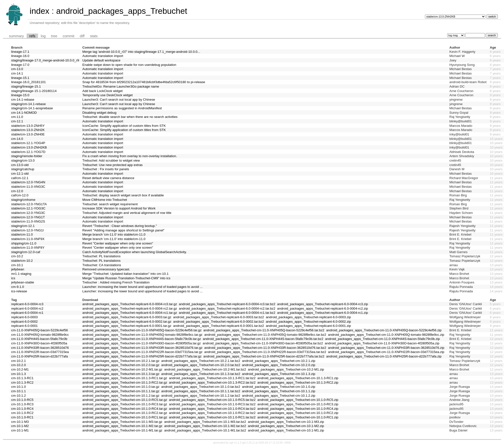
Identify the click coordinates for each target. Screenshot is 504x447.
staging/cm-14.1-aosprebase (32, 108)
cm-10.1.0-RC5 (22, 400)
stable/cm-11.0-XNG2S (28, 221)
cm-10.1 (17, 265)
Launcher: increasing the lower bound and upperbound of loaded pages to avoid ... (143, 287)
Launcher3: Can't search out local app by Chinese (119, 100)
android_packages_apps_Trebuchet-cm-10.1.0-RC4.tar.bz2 (212, 409)
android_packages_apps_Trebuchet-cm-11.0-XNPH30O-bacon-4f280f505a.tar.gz (142, 343)
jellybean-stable (23, 282)
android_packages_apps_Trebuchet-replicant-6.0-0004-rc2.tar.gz (130, 308)
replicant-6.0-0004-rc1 (27, 313)
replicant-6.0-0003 (24, 317)
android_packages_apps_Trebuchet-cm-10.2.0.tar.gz (121, 365)
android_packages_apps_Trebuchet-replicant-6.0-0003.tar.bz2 (219, 317)
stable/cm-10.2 (22, 261)
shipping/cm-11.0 (24, 243)
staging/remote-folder (27, 156)
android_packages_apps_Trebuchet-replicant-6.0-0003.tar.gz (127, 317)
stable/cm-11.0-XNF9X (28, 239)
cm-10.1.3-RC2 (22, 382)
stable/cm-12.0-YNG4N (28, 182)
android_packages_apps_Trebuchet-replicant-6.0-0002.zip (308, 322)
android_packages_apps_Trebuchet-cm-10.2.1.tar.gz (121, 361)
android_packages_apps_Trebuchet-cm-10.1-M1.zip (286, 430)
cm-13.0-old (20, 165)
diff (82, 36)
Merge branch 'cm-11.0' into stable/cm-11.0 (114, 234)
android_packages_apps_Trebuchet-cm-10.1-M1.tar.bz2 (205, 430)
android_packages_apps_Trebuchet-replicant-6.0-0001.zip (308, 326)
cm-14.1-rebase (23, 100)
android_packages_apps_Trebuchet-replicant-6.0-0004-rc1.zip (323, 313)
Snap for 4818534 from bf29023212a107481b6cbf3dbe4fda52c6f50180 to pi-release (144, 82)
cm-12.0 (17, 191)
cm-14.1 (17, 73)
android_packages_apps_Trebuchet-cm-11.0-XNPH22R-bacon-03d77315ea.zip (386, 352)
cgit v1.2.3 (235, 443)
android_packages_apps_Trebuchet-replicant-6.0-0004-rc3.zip (323, 304)
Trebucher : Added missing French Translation (116, 282)
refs (32, 36)
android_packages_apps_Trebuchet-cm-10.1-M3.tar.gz (122, 422)
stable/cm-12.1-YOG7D (28, 152)
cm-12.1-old (20, 174)
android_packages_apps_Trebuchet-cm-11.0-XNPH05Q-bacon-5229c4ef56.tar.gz (142, 330)
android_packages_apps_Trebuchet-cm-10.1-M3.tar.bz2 (205, 422)
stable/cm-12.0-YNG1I (27, 230)
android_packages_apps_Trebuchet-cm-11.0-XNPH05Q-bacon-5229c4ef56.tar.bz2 (264, 330)
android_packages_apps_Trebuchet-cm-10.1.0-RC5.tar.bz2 (212, 400)
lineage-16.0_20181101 (28, 82)
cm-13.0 (17, 69)
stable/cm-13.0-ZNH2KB (29, 147)
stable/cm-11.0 (22, 234)
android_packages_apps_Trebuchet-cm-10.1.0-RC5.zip (298, 400)
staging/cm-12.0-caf (26, 252)
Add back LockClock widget (103, 91)
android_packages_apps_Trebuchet (122, 11)
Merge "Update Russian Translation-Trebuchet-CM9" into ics (126, 278)
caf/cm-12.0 (20, 195)
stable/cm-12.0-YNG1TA (29, 204)
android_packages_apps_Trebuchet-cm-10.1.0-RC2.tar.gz (125, 413)
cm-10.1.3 (18, 374)
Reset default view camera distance (108, 178)
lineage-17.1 (20, 52)
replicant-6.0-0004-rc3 (27, 304)
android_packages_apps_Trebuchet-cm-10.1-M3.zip (286, 422)
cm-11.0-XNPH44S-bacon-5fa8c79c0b (39, 339)
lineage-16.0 (20, 56)
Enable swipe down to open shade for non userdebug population (129, 65)
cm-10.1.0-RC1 (22, 417)
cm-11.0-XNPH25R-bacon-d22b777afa (40, 356)
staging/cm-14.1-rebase (28, 104)
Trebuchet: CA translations (102, 265)
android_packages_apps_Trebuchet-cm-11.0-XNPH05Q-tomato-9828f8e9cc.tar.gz (142, 335)
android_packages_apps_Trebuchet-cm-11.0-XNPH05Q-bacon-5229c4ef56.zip (384, 330)
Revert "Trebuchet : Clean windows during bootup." (120, 226)
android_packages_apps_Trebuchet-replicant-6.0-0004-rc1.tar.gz (130, 313)
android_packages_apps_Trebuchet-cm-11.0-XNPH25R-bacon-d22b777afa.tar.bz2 (264, 356)
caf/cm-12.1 (20, 178)
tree (54, 36)
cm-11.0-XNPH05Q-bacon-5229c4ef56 (40, 330)
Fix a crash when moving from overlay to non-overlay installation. (130, 156)
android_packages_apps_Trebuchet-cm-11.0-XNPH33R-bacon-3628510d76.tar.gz (142, 348)
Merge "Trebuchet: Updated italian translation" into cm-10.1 (126, 274)
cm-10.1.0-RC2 (22, 413)
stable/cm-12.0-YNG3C (28, 213)
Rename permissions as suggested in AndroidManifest (122, 108)
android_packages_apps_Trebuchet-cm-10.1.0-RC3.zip (298, 404)
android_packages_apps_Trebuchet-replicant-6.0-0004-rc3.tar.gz (130, 304)
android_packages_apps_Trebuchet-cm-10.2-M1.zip (286, 369)
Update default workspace (101, 60)
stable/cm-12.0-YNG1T (28, 217)
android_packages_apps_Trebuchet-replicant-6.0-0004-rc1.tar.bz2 (227, 313)
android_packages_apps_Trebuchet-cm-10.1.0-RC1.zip (298, 417)
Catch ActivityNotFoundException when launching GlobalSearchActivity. (135, 252)
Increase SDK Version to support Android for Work (119, 208)
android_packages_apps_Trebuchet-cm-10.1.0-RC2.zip (298, 413)
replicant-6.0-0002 (24, 322)
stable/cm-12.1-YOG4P (28, 143)
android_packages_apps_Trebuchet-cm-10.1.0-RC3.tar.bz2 (212, 404)
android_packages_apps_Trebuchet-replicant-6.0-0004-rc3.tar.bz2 (227, 304)
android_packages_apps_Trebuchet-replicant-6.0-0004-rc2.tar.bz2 (227, 308)
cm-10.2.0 (18, 365)
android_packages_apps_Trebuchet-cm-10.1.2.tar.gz (121, 396)
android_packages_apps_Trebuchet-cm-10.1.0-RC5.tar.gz (125, 400)
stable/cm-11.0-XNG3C (28, 187)
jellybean (18, 269)
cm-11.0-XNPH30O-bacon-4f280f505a (39, 343)
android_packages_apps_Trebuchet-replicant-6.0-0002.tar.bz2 (219, 322)
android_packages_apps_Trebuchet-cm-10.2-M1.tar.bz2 (205, 369)
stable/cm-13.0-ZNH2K (28, 130)
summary (16, 36)
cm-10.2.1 (18, 361)
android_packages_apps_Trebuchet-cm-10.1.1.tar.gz (121, 391)
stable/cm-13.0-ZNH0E (28, 134)
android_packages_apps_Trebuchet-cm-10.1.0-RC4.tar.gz (125, 409)
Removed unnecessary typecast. (106, 269)
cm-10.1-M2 (20, 426)
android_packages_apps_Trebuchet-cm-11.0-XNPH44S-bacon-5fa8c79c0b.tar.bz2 (263, 339)
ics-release (19, 291)
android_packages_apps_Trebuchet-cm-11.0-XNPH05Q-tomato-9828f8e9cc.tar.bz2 (265, 335)
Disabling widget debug (100, 113)
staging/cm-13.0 (23, 160)
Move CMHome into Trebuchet (105, 200)
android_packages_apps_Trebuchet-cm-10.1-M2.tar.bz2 (205, 426)
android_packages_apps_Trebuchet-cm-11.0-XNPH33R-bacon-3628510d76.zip (386, 348)
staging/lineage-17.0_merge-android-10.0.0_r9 (45, 60)
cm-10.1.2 (18, 396)
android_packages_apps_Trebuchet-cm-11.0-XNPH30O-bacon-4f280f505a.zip (382, 343)
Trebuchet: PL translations (102, 256)
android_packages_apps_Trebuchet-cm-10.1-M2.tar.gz (122, 426)
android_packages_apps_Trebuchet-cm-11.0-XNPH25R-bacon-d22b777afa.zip (384, 356)
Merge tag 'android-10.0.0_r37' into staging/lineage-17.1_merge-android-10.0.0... (141, 52)
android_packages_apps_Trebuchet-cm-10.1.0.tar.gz (121, 387)
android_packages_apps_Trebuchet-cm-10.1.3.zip (279, 374)
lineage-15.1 (20, 78)
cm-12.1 (17, 121)
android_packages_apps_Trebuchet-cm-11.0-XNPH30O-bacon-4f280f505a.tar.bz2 (263, 343)
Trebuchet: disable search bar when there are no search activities (130, 117)
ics (13, 278)
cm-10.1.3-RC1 (22, 378)
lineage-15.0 (20, 95)
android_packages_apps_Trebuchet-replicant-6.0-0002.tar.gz (127, 322)
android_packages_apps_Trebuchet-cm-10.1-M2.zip (286, 426)
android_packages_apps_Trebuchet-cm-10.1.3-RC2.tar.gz (125, 382)
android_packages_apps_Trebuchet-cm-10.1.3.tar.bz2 (201, 374)
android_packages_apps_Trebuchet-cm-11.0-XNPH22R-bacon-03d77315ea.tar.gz (142, 352)
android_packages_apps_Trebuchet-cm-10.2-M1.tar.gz (122, 369)
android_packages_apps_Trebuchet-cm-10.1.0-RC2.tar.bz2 (212, 413)
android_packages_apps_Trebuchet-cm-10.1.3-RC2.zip (298, 382)
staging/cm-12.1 (23, 226)
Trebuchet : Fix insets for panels (106, 169)
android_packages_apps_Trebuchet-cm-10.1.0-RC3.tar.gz (125, 404)
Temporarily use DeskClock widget (108, 95)
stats (94, 36)
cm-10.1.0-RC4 (22, 409)
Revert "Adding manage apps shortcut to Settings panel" (124, 230)
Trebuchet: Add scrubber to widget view (111, 160)
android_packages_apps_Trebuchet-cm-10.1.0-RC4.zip (298, 409)
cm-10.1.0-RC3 (22, 404)
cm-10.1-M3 (20, 422)
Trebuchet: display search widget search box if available (123, 195)
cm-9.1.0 (18, 287)
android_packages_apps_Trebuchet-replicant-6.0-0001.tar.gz (127, 326)
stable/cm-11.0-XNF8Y (28, 248)
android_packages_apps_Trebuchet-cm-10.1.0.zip (279, 387)
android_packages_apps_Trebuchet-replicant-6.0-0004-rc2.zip (323, 308)
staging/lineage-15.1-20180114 (34, 91)
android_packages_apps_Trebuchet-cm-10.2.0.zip (279, 365)
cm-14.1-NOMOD (24, 113)
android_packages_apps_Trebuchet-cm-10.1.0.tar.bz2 (201, 387)
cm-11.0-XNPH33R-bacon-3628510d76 (40, 348)
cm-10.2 (17, 256)
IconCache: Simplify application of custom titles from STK (124, 126)
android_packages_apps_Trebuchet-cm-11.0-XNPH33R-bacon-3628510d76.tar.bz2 (265, 348)
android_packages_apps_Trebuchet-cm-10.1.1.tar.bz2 (201, 391)
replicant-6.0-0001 (24, 326)
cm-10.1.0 (18, 387)
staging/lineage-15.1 (26, 86)
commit (69, 36)
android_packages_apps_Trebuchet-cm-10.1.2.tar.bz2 (201, 396)
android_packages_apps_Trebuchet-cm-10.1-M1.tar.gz (122, 430)
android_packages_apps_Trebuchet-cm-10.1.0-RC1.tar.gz (125, 417)
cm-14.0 (17, 139)
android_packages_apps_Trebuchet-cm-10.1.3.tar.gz (121, 374)
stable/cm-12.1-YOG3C (28, 208)
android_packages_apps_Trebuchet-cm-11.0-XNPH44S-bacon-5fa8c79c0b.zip (382, 339)
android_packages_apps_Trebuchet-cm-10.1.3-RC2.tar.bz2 (212, 382)
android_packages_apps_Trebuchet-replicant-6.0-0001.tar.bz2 (219, 326)
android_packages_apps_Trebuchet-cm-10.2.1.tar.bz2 (201, 361)
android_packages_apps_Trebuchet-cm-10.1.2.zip (279, 396)
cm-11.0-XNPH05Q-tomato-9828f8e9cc (40, 335)
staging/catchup (23, 169)
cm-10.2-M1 (20, 369)
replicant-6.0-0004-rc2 (27, 308)
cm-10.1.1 (18, 391)
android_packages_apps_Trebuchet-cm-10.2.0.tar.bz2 (201, 365)
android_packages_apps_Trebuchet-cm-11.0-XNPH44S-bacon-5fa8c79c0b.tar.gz (142, 339)
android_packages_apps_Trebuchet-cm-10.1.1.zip (279, 391)
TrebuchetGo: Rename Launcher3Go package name (121, 86)
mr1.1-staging (21, 274)
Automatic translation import (103, 56)
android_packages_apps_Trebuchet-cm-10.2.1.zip (279, 361)
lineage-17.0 (20, 65)
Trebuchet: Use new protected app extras (113, 165)
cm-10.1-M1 (20, 430)
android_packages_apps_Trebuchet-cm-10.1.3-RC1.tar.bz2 (212, 378)
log (43, 36)
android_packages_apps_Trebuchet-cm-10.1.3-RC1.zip (298, 378)
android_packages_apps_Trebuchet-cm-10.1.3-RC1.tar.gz (125, 378)
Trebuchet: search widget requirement (110, 204)
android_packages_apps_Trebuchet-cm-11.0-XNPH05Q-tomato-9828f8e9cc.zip (386, 335)
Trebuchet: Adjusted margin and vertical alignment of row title (127, 213)
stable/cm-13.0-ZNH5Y (28, 126)
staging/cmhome (23, 200)
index (40, 11)
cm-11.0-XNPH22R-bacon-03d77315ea (40, 352)
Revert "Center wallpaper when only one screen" (118, 243)
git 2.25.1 (248, 443)
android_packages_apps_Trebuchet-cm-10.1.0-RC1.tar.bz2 (212, 417)
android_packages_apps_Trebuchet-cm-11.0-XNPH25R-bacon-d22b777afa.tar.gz (142, 356)
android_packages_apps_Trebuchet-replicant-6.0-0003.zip (308, 317)
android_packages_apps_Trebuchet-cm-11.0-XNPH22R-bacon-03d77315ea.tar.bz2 (265, 352)
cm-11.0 (17, 117)
